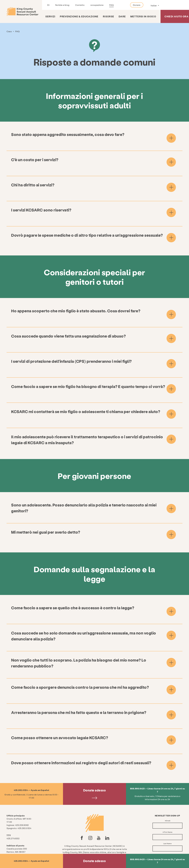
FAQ (112, 5)
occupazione (97, 5)
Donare (137, 5)
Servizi (50, 16)
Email (168, 797)
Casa (9, 31)
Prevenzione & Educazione (79, 16)
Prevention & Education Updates (169, 846)
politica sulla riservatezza (94, 848)
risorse (108, 16)
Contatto (80, 5)
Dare (122, 16)
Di (48, 5)
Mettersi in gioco (143, 16)
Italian (154, 5)
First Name (168, 809)
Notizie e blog (62, 5)
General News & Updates (167, 842)
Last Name (168, 820)
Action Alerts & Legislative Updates (169, 837)
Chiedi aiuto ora (176, 16)
